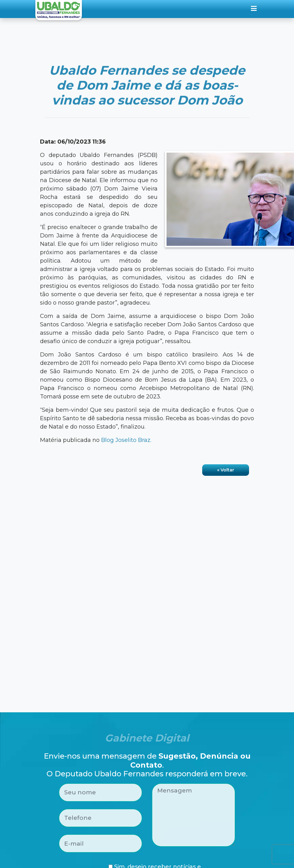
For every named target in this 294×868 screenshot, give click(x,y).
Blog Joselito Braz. (126, 440)
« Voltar (226, 470)
